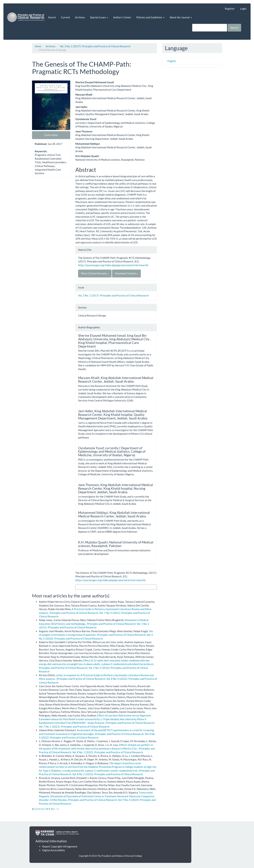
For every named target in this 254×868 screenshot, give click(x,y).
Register (230, 9)
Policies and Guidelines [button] (150, 17)
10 (52, 809)
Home (38, 46)
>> (58, 809)
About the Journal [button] (181, 17)
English (172, 61)
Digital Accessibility (54, 850)
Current (65, 17)
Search (52, 17)
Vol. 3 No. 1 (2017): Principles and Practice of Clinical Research (95, 46)
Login (243, 9)
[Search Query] (210, 28)
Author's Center (122, 17)
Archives (80, 17)
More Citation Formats (95, 273)
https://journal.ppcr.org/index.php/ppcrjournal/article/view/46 (113, 265)
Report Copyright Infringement (60, 846)
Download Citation (126, 273)
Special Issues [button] (99, 17)
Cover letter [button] (51, 135)
